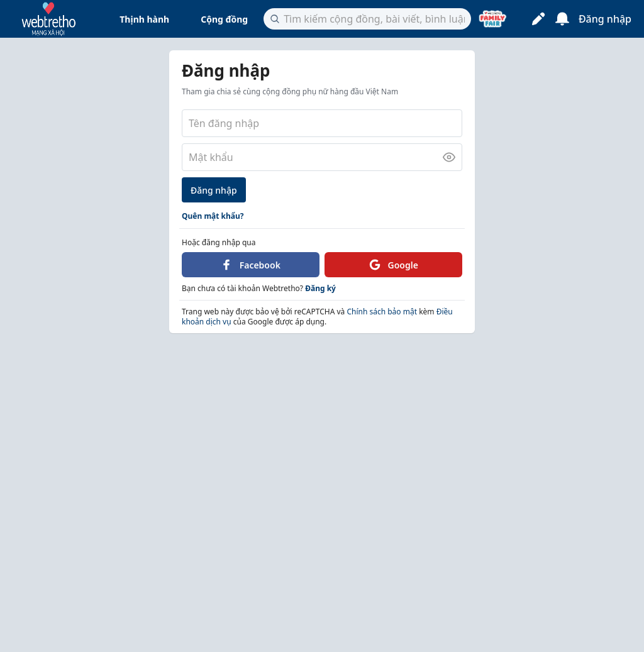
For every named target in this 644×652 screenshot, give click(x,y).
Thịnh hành (144, 19)
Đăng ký (320, 288)
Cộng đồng (224, 19)
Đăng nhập (214, 190)
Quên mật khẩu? (213, 216)
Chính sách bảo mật (381, 312)
